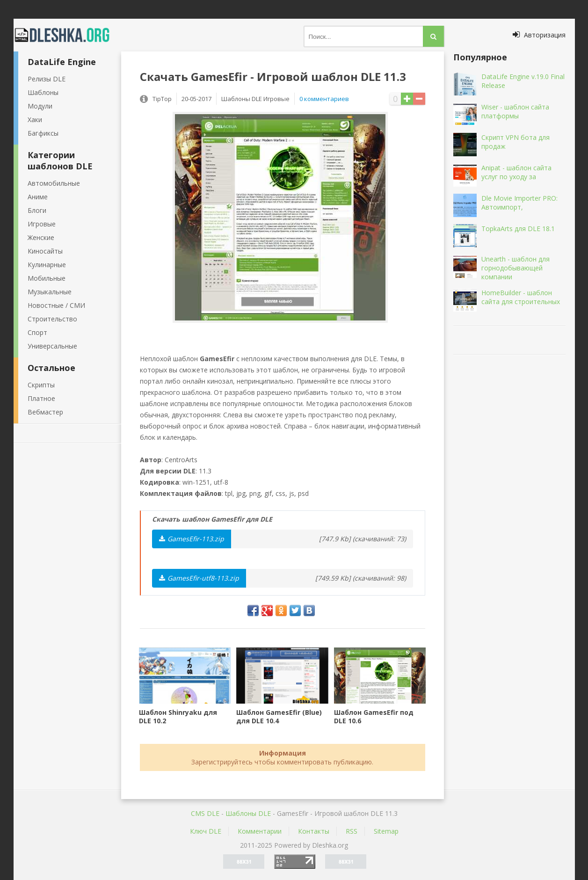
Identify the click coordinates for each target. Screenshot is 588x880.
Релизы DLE (47, 79)
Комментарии (260, 831)
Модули (40, 106)
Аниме (38, 197)
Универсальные (52, 346)
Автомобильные (54, 183)
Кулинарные (47, 265)
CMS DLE (205, 813)
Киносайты (45, 251)
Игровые (42, 224)
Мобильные (47, 278)
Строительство (52, 319)
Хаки (35, 120)
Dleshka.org (67, 35)
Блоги (37, 210)
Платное (41, 398)
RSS (352, 831)
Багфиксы (43, 133)
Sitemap (386, 831)
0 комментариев (324, 99)
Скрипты (41, 385)
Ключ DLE (206, 831)
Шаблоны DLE (248, 813)
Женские (41, 237)
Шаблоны (43, 92)
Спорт (37, 332)
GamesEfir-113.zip (192, 539)
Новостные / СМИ (56, 305)
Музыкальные (50, 292)
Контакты (314, 831)
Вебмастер (45, 412)
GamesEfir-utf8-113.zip (199, 578)
